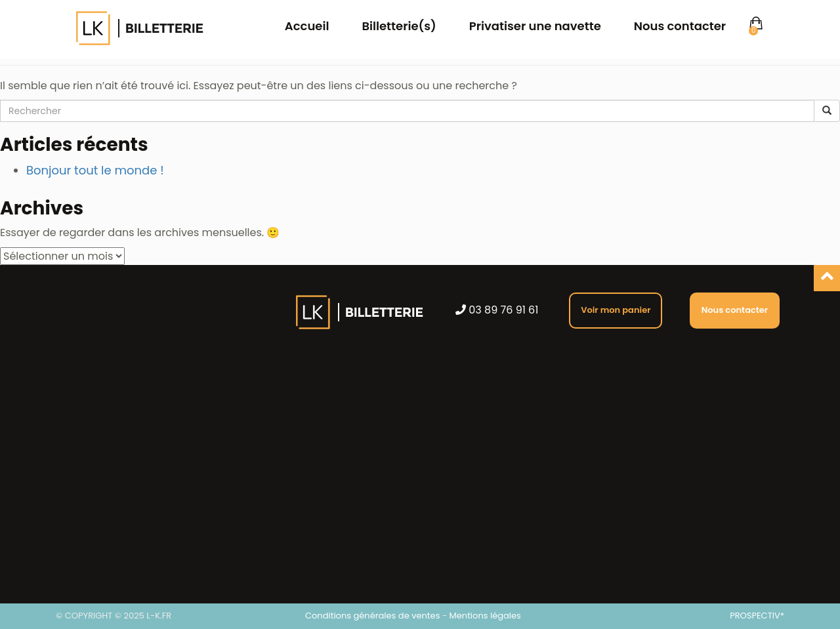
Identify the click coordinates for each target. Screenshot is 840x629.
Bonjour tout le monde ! (95, 170)
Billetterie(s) (399, 26)
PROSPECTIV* (757, 616)
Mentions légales (485, 616)
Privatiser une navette (535, 26)
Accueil (307, 26)
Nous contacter (680, 26)
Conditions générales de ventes (372, 616)
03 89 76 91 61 (497, 310)
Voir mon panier (616, 310)
